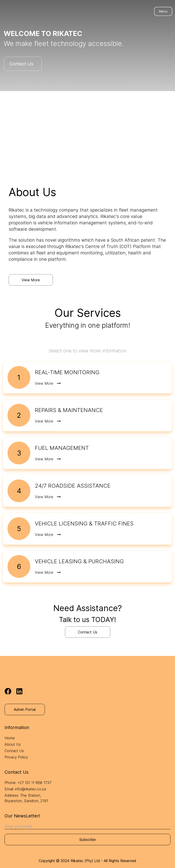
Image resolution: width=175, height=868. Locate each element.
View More (31, 280)
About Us (13, 744)
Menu (163, 11)
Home (10, 738)
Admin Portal (25, 709)
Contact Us (19, 64)
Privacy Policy (16, 757)
